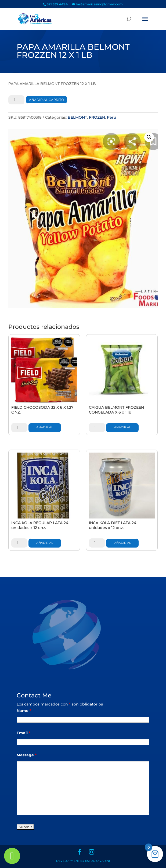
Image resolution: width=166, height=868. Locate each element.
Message (27, 755)
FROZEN (97, 117)
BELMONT (77, 117)
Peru (111, 117)
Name (24, 711)
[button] (149, 137)
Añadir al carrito (46, 100)
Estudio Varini (98, 861)
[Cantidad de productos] (16, 100)
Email (24, 733)
